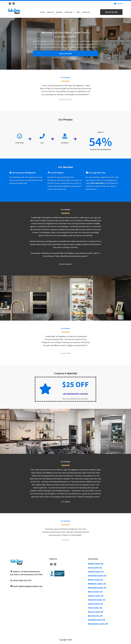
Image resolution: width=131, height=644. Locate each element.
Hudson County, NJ (96, 572)
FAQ (78, 12)
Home (42, 12)
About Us (50, 12)
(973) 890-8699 (111, 12)
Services (59, 12)
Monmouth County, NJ (97, 588)
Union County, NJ (95, 608)
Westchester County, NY (98, 624)
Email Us (119, 4)
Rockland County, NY (97, 620)
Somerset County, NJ (97, 600)
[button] (69, 12)
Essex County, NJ (95, 568)
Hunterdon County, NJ (97, 576)
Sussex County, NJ (95, 604)
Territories (69, 12)
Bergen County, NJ (96, 564)
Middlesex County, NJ (97, 584)
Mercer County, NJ (95, 580)
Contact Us (86, 12)
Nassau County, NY (96, 612)
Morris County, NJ (95, 592)
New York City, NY (95, 616)
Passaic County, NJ (96, 596)
